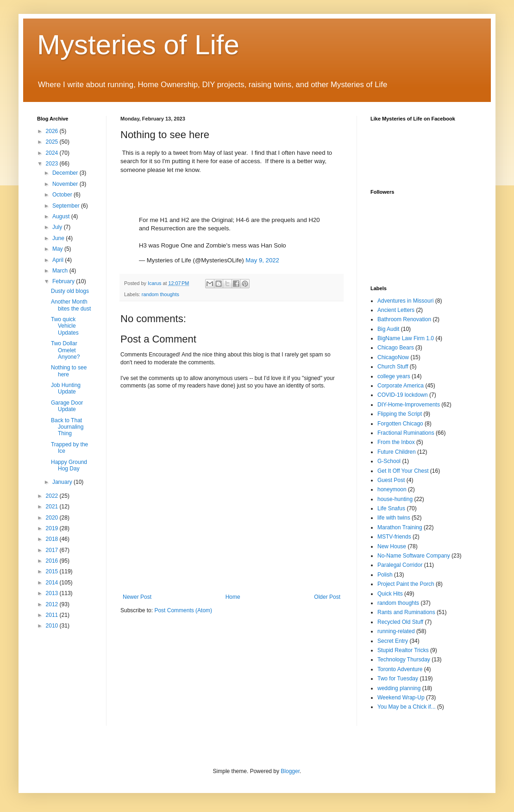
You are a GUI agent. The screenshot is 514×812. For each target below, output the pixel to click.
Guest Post (391, 480)
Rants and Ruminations (406, 612)
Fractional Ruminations (406, 433)
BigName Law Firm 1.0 (406, 338)
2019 (53, 528)
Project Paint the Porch (406, 584)
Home (233, 597)
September (67, 206)
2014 (53, 583)
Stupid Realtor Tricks (403, 650)
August (62, 216)
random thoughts (160, 294)
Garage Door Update (67, 406)
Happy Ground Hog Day (69, 465)
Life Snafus (391, 508)
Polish (385, 575)
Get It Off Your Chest (403, 471)
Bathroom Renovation (404, 319)
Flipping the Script (400, 414)
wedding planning (399, 688)
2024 (53, 153)
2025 (53, 142)
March (61, 271)
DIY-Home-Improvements (409, 405)
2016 (53, 561)
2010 (53, 626)
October (63, 195)
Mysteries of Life (138, 45)
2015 (53, 571)
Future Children (397, 452)
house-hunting (395, 499)
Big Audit (388, 329)
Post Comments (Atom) (183, 610)
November (66, 184)
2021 (53, 507)
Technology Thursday (404, 660)
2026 (53, 131)
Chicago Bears (396, 348)
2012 (53, 604)
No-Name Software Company (414, 556)
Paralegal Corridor (400, 565)
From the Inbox (396, 442)
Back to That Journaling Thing (67, 427)
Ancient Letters (396, 310)
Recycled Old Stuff (400, 622)
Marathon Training (400, 527)
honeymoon (392, 489)
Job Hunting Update (66, 388)
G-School (389, 461)
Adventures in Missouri (405, 301)
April (59, 260)
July (58, 227)
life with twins (394, 518)
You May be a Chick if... (407, 707)
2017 (53, 550)
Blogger (290, 771)
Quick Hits (390, 594)
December (66, 173)
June (59, 238)
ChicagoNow (393, 357)
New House (392, 546)
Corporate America (401, 386)
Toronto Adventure (400, 669)
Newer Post (137, 597)
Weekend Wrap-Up (401, 698)
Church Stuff (393, 367)
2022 (53, 496)
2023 (53, 164)
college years (394, 376)
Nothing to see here (69, 371)
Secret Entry (393, 641)
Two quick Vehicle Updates (65, 326)
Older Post (327, 597)
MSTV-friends (394, 537)
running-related (396, 631)
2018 (53, 539)
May (58, 249)
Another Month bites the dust (71, 305)
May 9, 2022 (262, 260)
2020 (53, 518)
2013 (53, 593)
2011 (53, 615)
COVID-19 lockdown (403, 395)
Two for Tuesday (398, 679)
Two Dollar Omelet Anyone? (65, 350)
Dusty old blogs (70, 291)
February (64, 281)
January (63, 482)
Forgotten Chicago (400, 424)
